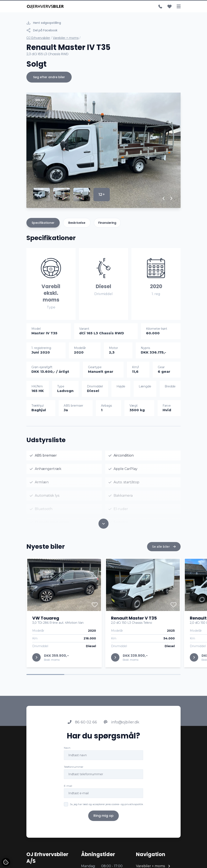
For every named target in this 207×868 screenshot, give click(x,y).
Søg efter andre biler (49, 77)
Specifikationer (43, 223)
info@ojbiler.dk (122, 726)
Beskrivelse (77, 223)
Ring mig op (103, 820)
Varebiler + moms (66, 38)
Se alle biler (164, 551)
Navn (67, 752)
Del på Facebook (42, 30)
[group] (103, 150)
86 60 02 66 (82, 726)
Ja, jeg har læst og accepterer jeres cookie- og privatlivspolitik (106, 808)
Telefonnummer (74, 771)
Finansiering (107, 223)
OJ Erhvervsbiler (38, 38)
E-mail (68, 790)
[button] (164, 198)
